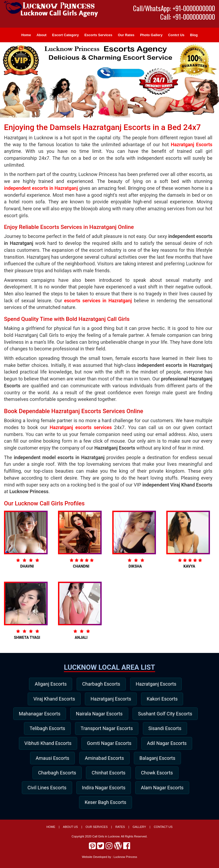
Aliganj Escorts (48, 684)
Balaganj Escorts (106, 776)
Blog (194, 35)
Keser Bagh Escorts (166, 807)
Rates (120, 832)
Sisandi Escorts (108, 745)
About (42, 35)
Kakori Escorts (164, 699)
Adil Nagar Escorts (111, 761)
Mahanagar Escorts (73, 715)
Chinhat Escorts (52, 791)
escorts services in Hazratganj (98, 301)
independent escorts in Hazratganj (41, 188)
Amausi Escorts (165, 761)
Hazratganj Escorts (192, 144)
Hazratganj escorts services (81, 427)
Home (26, 35)
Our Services (97, 832)
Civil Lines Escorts (156, 791)
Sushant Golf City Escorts (79, 730)
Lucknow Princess (125, 862)
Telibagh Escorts (141, 730)
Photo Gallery (151, 35)
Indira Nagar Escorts (46, 807)
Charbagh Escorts (101, 684)
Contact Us (163, 832)
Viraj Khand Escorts (52, 699)
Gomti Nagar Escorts (51, 761)
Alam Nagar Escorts (106, 807)
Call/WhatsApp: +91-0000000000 (174, 8)
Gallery (139, 832)
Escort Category (65, 35)
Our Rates (126, 35)
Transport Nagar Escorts (48, 745)
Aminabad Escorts (51, 776)
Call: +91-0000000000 (188, 17)
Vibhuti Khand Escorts (166, 745)
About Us (71, 832)
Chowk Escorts (103, 791)
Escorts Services (98, 35)
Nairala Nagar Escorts (135, 715)
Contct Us (176, 35)
